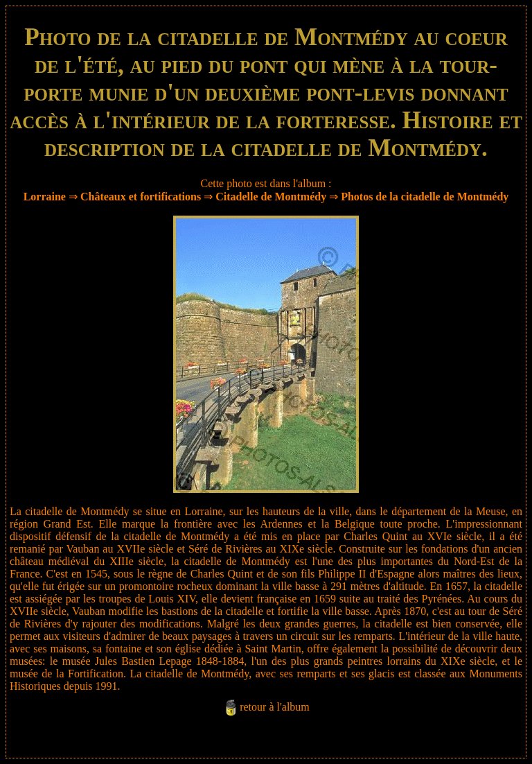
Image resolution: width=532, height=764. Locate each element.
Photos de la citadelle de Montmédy (425, 197)
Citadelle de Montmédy (271, 197)
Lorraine (45, 197)
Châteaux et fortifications (141, 197)
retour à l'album (275, 707)
